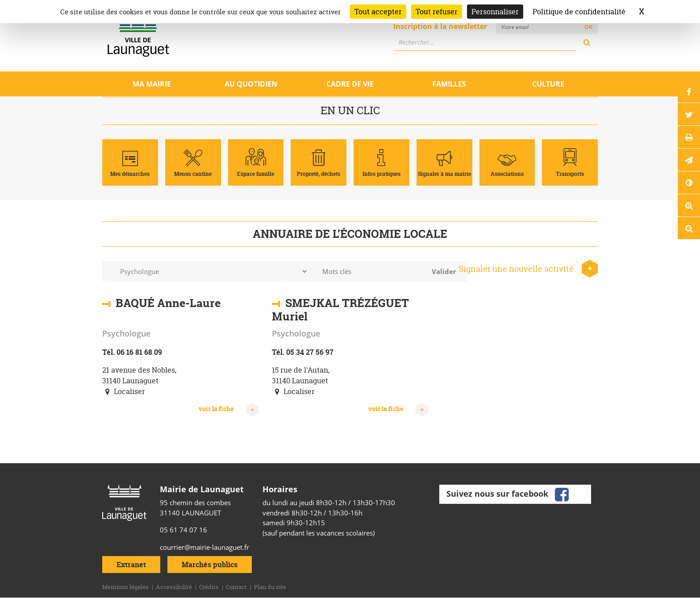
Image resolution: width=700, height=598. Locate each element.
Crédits (209, 587)
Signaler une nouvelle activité (528, 269)
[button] (689, 160)
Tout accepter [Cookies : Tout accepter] (378, 12)
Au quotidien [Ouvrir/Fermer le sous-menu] (251, 84)
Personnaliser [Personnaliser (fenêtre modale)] (495, 12)
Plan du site (270, 587)
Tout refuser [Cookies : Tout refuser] (437, 12)
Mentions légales (125, 587)
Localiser (124, 391)
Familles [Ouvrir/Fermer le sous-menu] (449, 84)
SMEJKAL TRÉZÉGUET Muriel (340, 310)
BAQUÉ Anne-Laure (168, 303)
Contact (236, 587)
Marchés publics (210, 565)
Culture (548, 84)
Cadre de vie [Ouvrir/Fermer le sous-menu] (350, 84)
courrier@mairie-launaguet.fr (204, 547)
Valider (444, 271)
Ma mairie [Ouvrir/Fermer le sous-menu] (152, 84)
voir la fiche (229, 409)
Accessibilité (174, 587)
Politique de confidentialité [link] (579, 12)
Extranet (131, 565)
